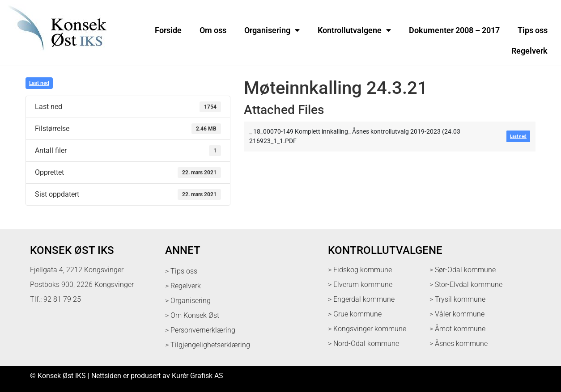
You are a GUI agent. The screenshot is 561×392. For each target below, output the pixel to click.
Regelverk (529, 51)
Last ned (39, 83)
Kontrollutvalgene (354, 30)
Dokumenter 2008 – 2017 (454, 30)
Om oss (213, 30)
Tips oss (533, 30)
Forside (168, 30)
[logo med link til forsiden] (55, 56)
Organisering (272, 30)
